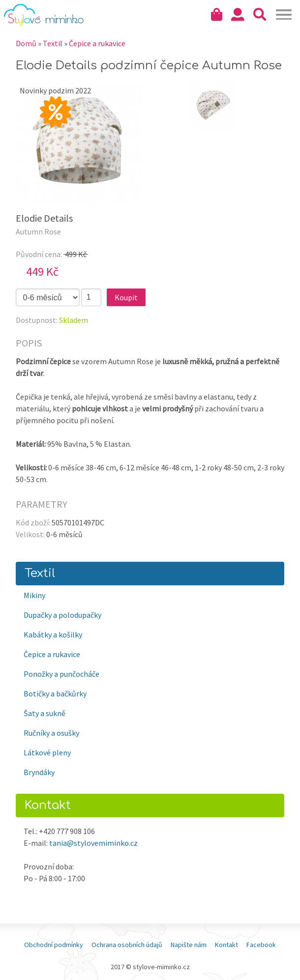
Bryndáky (39, 772)
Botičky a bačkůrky (55, 693)
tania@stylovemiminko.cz (93, 843)
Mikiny (34, 595)
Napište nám (189, 945)
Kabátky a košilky (53, 634)
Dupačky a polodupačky (62, 615)
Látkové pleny (47, 752)
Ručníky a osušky (51, 733)
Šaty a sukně (45, 713)
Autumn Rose (38, 231)
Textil (53, 43)
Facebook (261, 945)
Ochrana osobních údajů (127, 945)
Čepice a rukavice (97, 43)
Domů (26, 43)
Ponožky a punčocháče (61, 674)
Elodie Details (44, 218)
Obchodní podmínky (54, 945)
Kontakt (226, 945)
